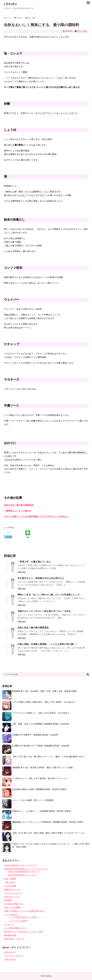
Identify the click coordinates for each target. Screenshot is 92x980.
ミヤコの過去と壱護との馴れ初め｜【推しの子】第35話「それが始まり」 (45, 702)
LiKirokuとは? (10, 952)
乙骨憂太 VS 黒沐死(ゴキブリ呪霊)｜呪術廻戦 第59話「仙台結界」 (42, 746)
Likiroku (10, 4)
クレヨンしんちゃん (13, 893)
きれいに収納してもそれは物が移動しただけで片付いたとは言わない (36, 517)
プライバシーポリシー (14, 956)
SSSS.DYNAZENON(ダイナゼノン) (24, 871)
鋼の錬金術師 (10, 935)
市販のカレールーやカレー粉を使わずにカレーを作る (44, 611)
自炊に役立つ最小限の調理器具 (19, 505)
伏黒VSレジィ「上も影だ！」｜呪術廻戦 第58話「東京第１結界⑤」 (42, 811)
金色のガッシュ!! (12, 897)
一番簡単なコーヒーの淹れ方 (18, 511)
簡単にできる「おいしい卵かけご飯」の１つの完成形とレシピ (49, 595)
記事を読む (22, 572)
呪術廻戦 (8, 900)
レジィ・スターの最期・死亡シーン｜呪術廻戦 (33, 800)
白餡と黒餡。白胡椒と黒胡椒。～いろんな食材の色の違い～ (48, 644)
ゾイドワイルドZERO (18, 921)
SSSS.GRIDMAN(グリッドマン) (22, 875)
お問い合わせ (10, 959)
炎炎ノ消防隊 (10, 879)
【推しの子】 (10, 882)
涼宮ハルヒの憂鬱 (12, 907)
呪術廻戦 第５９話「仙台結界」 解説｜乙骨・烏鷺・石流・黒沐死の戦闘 (44, 691)
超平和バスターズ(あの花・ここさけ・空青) (24, 932)
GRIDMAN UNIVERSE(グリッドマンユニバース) (26, 869)
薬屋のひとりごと (12, 889)
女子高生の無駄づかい (14, 904)
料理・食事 (82, 31)
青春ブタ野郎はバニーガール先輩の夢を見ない (25, 911)
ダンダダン (9, 924)
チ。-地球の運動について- (16, 928)
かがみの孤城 (10, 886)
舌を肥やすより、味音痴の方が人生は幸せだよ (41, 578)
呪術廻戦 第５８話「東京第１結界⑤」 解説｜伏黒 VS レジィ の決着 (42, 768)
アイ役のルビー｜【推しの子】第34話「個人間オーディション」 (41, 778)
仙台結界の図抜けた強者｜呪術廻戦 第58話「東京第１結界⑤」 (40, 789)
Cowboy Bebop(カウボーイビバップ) (20, 865)
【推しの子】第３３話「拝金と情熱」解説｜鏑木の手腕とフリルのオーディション (49, 833)
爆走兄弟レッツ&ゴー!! (14, 939)
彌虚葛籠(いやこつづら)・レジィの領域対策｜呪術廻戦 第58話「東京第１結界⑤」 (49, 822)
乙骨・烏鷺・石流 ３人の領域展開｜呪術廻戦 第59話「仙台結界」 (41, 724)
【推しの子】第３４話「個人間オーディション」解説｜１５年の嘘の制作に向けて (49, 757)
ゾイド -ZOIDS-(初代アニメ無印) (23, 917)
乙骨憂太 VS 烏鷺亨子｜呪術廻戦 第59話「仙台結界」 (36, 735)
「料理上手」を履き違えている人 (34, 562)
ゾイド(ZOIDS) (11, 915)
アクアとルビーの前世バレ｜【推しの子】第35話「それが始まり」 (42, 713)
